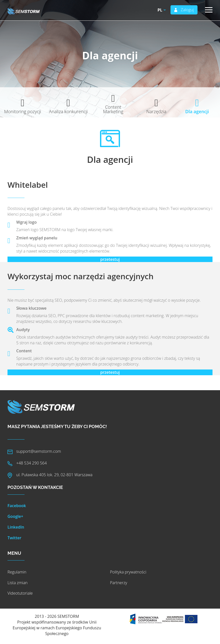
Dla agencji (197, 111)
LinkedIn (16, 527)
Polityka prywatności (128, 572)
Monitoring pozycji (22, 111)
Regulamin (17, 572)
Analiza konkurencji (68, 111)
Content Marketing (113, 109)
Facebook (17, 506)
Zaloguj (187, 10)
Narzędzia (156, 111)
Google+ (15, 516)
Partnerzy (119, 583)
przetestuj (110, 259)
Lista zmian (17, 583)
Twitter (14, 538)
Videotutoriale (20, 593)
